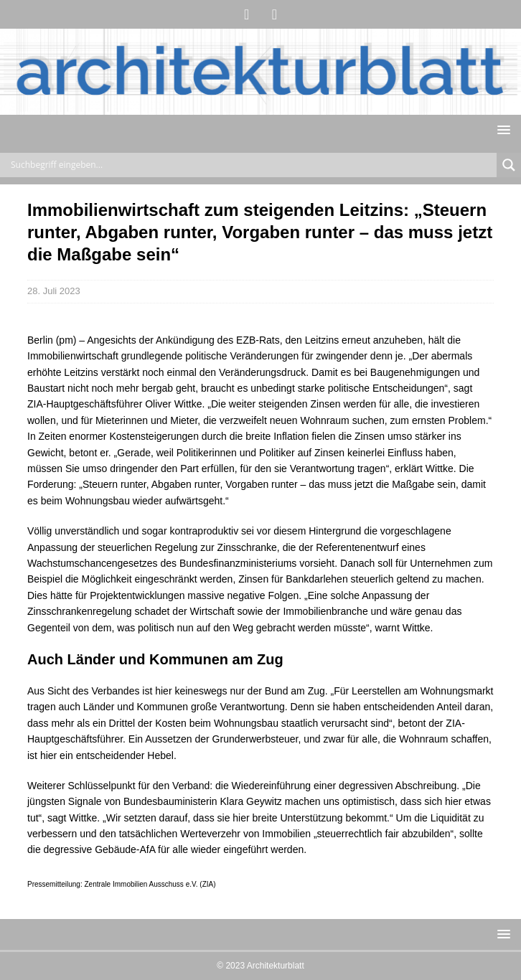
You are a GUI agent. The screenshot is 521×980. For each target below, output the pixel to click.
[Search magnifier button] (509, 165)
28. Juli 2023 (54, 291)
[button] (501, 129)
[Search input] (252, 165)
